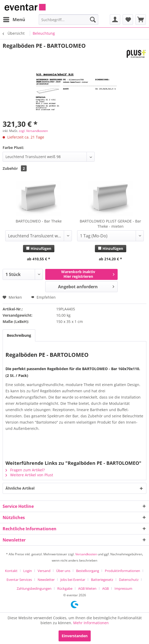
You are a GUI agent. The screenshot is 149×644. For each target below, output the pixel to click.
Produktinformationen (122, 571)
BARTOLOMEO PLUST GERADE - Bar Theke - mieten (110, 224)
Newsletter (46, 580)
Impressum (123, 588)
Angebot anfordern (86, 286)
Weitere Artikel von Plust (29, 475)
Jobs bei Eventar (73, 580)
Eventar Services (19, 580)
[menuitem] (14, 20)
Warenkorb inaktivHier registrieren (88, 274)
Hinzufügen (39, 248)
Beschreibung (19, 335)
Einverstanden (75, 636)
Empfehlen (43, 297)
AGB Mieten (87, 588)
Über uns (63, 571)
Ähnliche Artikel (20, 488)
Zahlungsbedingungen (34, 588)
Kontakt (11, 571)
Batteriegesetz (102, 580)
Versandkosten (86, 554)
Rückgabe (65, 588)
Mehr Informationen (91, 623)
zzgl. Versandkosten (33, 131)
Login (28, 571)
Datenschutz (129, 580)
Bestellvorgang (88, 571)
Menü (14, 19)
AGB (105, 588)
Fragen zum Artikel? (25, 470)
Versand (44, 571)
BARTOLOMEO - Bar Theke (39, 221)
